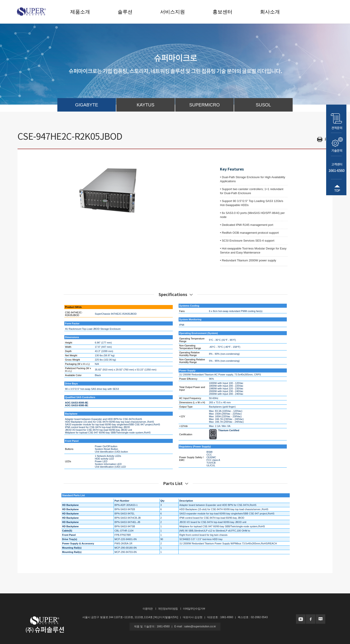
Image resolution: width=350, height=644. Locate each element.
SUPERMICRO (204, 105)
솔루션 (125, 12)
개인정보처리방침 (168, 609)
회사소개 (270, 12)
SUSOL (263, 105)
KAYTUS (146, 105)
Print (329, 139)
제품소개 (80, 12)
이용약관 (148, 609)
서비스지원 (173, 12)
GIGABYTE (87, 105)
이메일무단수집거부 (194, 609)
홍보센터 (222, 12)
